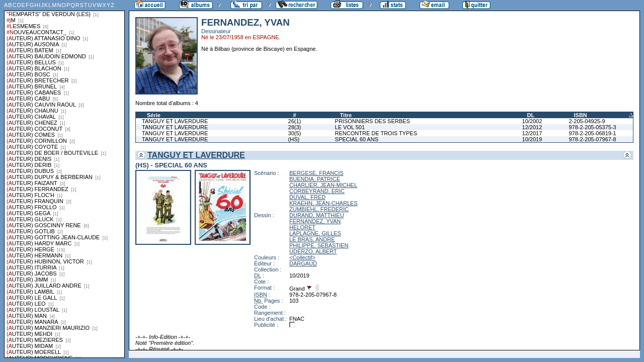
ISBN (580, 115)
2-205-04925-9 (587, 121)
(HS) (294, 139)
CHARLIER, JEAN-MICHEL (323, 185)
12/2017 (532, 133)
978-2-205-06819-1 (592, 133)
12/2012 (532, 127)
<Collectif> (302, 257)
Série (154, 115)
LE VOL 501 (350, 127)
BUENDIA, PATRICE (315, 179)
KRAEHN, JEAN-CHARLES (324, 203)
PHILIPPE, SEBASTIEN (319, 245)
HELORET (302, 227)
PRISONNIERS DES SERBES (373, 121)
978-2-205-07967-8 (592, 139)
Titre (346, 115)
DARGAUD (303, 263)
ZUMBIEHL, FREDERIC (319, 209)
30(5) (295, 133)
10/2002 (532, 121)
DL (531, 115)
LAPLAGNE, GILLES (315, 233)
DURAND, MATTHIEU (317, 215)
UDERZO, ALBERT (313, 251)
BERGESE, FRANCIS (316, 173)
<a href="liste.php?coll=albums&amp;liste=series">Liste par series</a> (64, 179)
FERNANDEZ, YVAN (315, 221)
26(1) (295, 121)
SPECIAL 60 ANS (357, 139)
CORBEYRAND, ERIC (317, 191)
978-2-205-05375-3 (592, 127)
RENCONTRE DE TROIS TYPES (376, 133)
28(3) (295, 127)
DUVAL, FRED (307, 197)
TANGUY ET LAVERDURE (175, 121)
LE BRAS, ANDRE (312, 239)
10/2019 (532, 139)
